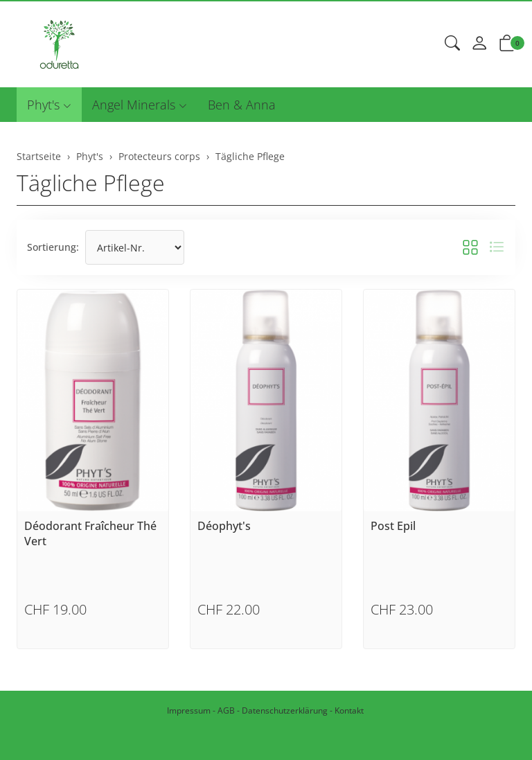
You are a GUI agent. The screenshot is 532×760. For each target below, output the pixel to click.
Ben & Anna (242, 105)
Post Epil (393, 526)
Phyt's (43, 105)
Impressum (189, 710)
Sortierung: (53, 247)
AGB (226, 710)
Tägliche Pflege (91, 183)
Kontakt (349, 710)
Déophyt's (224, 526)
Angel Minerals (134, 105)
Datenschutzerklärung (285, 710)
